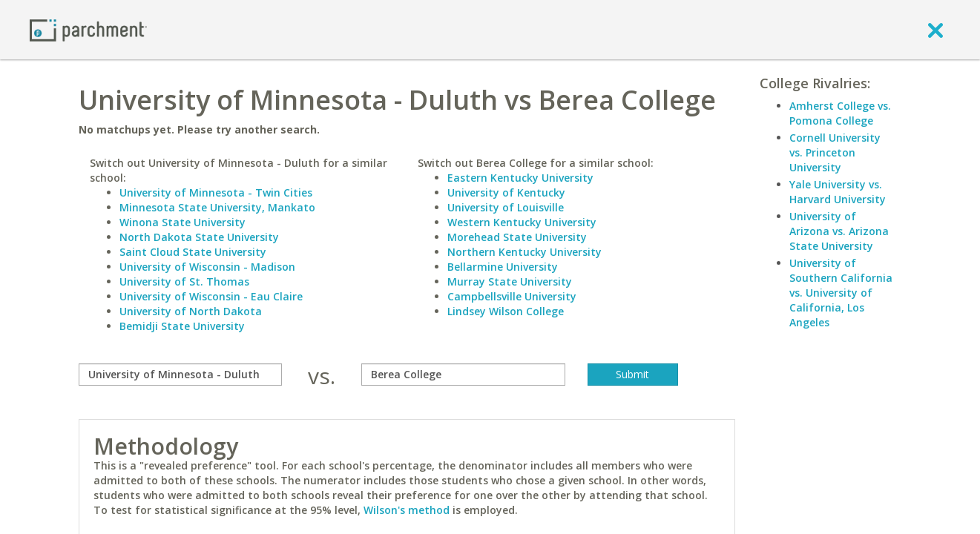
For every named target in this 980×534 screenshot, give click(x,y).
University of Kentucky (506, 192)
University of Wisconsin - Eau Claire (211, 296)
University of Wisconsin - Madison (207, 267)
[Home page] (88, 29)
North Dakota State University (199, 237)
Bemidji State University (182, 326)
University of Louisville (506, 207)
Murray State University (510, 281)
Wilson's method (407, 510)
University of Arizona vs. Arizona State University (839, 231)
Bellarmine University (503, 267)
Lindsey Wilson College (506, 311)
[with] (463, 375)
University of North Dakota (191, 311)
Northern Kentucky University (524, 252)
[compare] (181, 375)
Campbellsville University (512, 296)
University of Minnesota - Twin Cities (216, 192)
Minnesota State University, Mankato (217, 207)
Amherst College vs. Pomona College (840, 113)
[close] (935, 30)
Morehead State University (517, 237)
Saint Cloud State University (193, 252)
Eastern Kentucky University (520, 178)
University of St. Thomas (184, 281)
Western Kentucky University (522, 222)
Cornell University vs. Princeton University (835, 152)
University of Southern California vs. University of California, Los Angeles (841, 293)
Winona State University (182, 222)
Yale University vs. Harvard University (838, 192)
